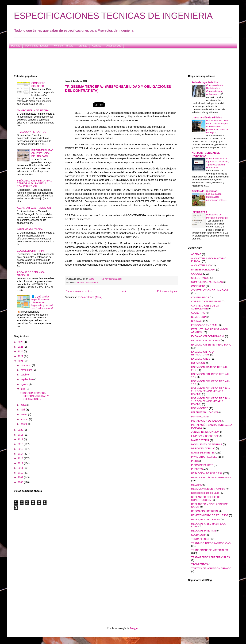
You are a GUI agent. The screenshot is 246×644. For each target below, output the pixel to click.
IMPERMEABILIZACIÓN (205, 412)
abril (23, 410)
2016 (21, 444)
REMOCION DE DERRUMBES (208, 489)
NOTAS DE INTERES (87, 282)
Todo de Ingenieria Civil (205, 82)
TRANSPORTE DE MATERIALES (210, 550)
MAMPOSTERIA (200, 440)
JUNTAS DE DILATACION (205, 432)
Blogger (134, 628)
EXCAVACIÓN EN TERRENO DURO (211, 345)
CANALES (197, 274)
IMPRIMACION (200, 417)
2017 (21, 439)
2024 (21, 351)
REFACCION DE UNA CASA (207, 473)
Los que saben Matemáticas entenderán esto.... (216, 197)
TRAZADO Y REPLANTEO (32, 132)
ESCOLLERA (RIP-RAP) (30, 251)
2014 (21, 454)
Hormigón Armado (64, 46)
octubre (25, 375)
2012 (21, 463)
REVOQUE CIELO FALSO (206, 519)
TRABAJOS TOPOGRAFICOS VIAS (211, 543)
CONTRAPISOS (200, 297)
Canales (97, 46)
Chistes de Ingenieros (204, 191)
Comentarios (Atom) (91, 297)
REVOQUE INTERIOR (204, 531)
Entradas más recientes (79, 291)
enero (24, 424)
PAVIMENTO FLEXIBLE (204, 457)
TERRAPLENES (200, 539)
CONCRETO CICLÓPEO (38, 85)
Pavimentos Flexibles (37, 46)
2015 (21, 449)
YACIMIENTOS (200, 564)
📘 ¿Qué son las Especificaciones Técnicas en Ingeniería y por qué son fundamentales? (42, 302)
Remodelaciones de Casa (205, 493)
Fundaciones (199, 212)
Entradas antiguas (167, 291)
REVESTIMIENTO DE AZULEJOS (210, 515)
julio (23, 389)
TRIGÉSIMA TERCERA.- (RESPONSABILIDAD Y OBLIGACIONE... (34, 396)
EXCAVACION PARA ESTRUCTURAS (203, 353)
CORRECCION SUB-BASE (206, 301)
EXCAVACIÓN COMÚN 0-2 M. (208, 336)
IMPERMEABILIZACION (30, 229)
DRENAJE (197, 321)
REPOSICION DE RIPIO (205, 511)
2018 (21, 435)
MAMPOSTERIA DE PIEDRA (33, 110)
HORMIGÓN (198, 363)
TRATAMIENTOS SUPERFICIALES (211, 557)
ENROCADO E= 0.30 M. (205, 325)
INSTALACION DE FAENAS (207, 421)
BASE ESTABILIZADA (203, 270)
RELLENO (197, 485)
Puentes (16, 46)
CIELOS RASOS (200, 278)
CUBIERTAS (198, 313)
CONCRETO (198, 286)
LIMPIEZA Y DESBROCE (205, 436)
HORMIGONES (200, 408)
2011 (21, 468)
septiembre (27, 379)
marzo (24, 414)
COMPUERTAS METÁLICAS (207, 282)
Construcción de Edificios (207, 118)
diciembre (26, 365)
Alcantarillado (114, 46)
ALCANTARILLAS (201, 265)
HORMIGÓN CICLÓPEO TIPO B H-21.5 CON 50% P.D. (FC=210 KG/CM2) (211, 391)
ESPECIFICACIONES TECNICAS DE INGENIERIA (113, 16)
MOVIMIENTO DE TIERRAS (207, 444)
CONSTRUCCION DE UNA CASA (210, 290)
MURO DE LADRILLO (203, 448)
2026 (21, 342)
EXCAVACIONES (201, 359)
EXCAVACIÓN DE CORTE (206, 340)
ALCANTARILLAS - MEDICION (34, 208)
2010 (21, 473)
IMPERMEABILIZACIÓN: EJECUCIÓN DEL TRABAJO (43, 153)
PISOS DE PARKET (202, 465)
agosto (25, 384)
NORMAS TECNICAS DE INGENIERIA (206, 154)
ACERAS (196, 254)
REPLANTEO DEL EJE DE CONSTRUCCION (206, 498)
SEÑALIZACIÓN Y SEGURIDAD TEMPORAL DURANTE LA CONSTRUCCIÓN (35, 184)
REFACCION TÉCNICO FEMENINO (211, 478)
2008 (21, 482)
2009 (21, 477)
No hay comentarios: (112, 279)
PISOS (195, 461)
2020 (21, 430)
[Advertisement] (118, 62)
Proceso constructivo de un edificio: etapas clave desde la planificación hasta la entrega (217, 126)
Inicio (124, 291)
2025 (21, 347)
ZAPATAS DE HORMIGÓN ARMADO (211, 568)
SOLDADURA (199, 535)
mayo (24, 405)
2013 (21, 458)
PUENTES (197, 469)
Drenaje (83, 46)
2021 (21, 361)
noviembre (27, 370)
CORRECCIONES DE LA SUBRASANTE (205, 307)
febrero (25, 419)
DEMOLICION (199, 317)
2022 (21, 356)
